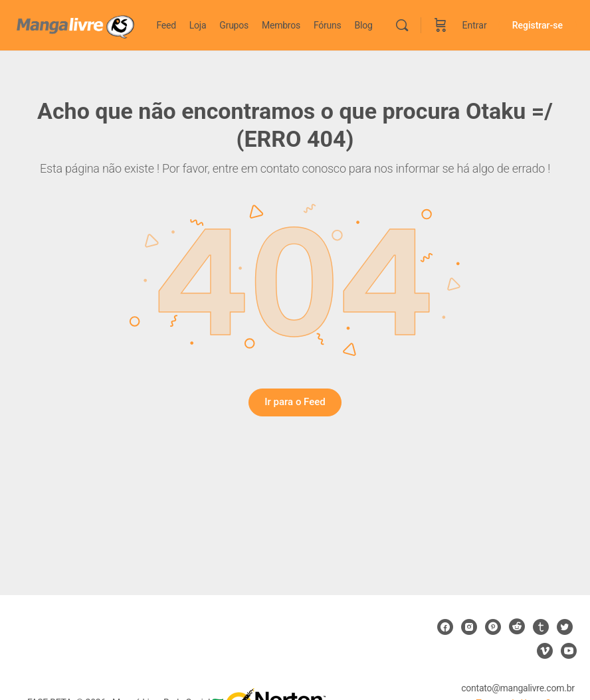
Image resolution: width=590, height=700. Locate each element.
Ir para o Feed (295, 402)
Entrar (475, 25)
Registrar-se (538, 25)
